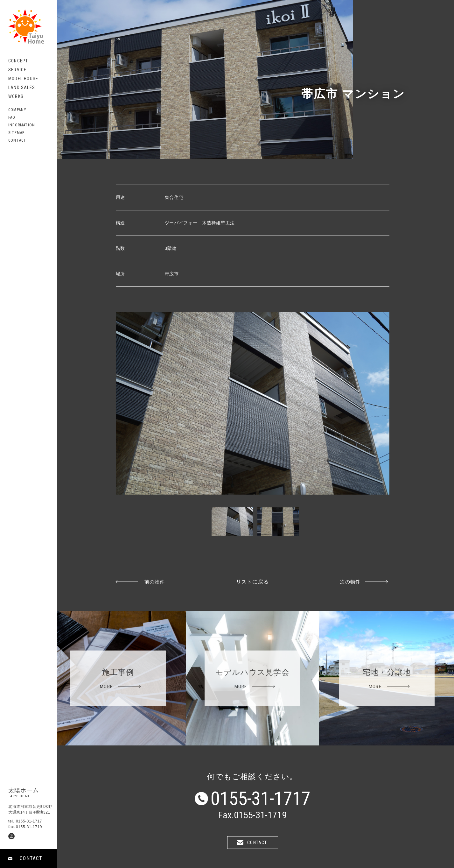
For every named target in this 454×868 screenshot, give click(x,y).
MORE (106, 686)
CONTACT (31, 858)
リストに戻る (252, 582)
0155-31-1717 (261, 799)
